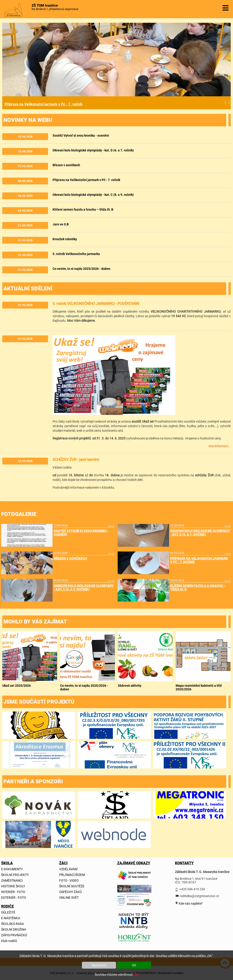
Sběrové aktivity (130, 686)
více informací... (220, 446)
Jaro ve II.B (61, 224)
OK (134, 965)
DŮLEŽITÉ (8, 912)
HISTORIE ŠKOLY (13, 886)
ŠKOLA (7, 863)
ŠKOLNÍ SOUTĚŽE (72, 886)
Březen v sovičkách (66, 165)
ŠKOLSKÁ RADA (13, 924)
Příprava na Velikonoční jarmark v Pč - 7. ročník (44, 104)
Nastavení (99, 965)
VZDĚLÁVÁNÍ (68, 869)
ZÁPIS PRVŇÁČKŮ (14, 935)
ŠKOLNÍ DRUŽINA (14, 929)
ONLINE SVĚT (69, 898)
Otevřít (111, 526)
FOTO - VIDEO (69, 880)
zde (136, 975)
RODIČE (8, 906)
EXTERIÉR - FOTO (14, 898)
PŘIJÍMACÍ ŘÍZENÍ (72, 875)
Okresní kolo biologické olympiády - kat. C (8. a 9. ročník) (93, 195)
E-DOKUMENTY (12, 869)
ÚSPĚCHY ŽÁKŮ (70, 892)
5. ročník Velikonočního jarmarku (76, 254)
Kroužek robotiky (65, 239)
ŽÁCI (63, 863)
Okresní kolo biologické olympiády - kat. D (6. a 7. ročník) (93, 150)
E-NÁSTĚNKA (11, 918)
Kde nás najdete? (190, 903)
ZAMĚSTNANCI (12, 880)
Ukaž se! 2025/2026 (16, 686)
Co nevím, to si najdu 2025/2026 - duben (81, 269)
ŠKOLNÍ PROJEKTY (15, 875)
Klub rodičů (9, 941)
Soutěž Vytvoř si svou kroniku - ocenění (81, 135)
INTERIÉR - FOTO (13, 892)
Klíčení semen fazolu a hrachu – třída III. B (83, 209)
